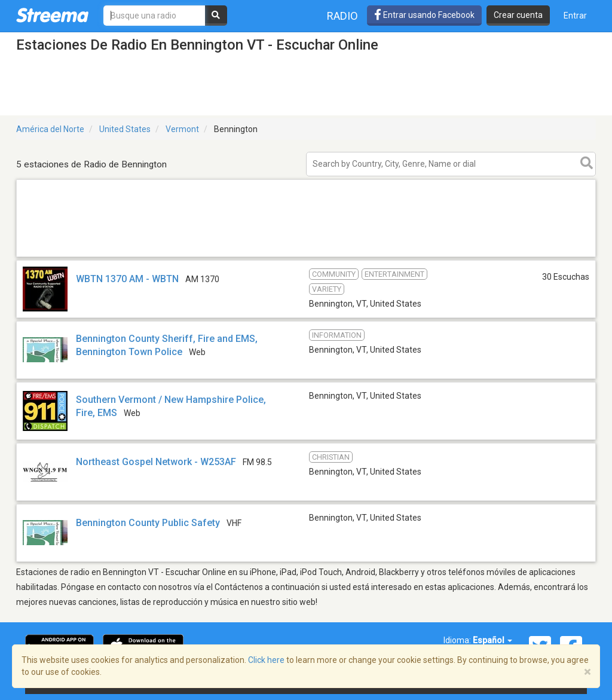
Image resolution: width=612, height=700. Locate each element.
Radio (342, 16)
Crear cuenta (518, 15)
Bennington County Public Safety (148, 523)
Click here (266, 660)
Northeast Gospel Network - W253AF (156, 462)
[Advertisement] (306, 256)
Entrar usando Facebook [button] (424, 15)
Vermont (182, 129)
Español (492, 640)
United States (125, 129)
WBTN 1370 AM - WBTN (127, 279)
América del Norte (50, 129)
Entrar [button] (575, 16)
